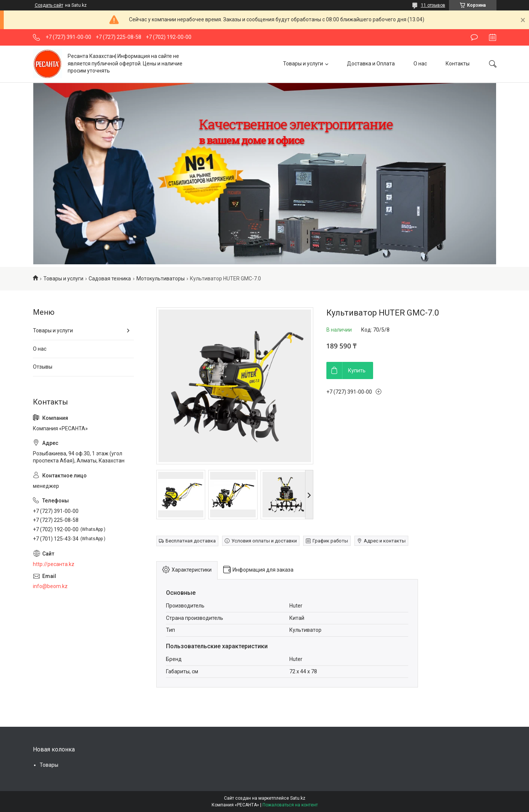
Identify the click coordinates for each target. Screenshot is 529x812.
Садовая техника (110, 279)
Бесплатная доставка (191, 541)
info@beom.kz (50, 586)
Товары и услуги (303, 64)
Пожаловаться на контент (290, 805)
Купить (357, 370)
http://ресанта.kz (54, 564)
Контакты (458, 64)
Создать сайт (49, 5)
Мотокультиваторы (161, 279)
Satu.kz (298, 798)
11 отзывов (433, 5)
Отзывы (43, 367)
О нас (420, 64)
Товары (49, 765)
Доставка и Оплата (371, 64)
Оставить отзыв (474, 37)
